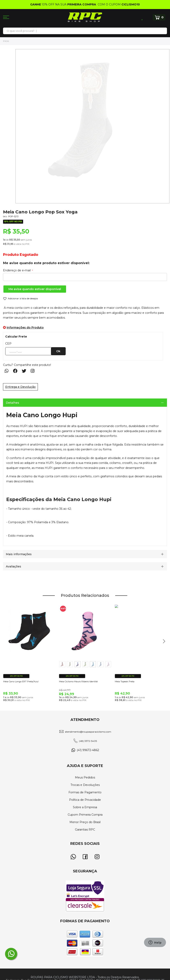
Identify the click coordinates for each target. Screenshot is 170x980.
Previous (10, 643)
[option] (62, 664)
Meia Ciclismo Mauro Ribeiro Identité (78, 681)
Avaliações (13, 566)
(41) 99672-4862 (88, 750)
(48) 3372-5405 (88, 741)
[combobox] (85, 31)
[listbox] (85, 665)
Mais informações (19, 554)
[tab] (85, 403)
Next (162, 643)
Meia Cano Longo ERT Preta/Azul (21, 681)
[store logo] (85, 17)
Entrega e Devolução (20, 387)
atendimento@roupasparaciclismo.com (88, 732)
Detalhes (12, 403)
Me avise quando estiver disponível (35, 289)
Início (6, 41)
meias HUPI (19, 426)
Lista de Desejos (143, 17)
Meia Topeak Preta (125, 681)
